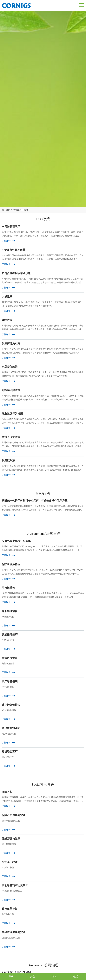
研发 (54, 977)
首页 (7, 210)
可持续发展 (15, 210)
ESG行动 (24, 210)
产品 (33, 977)
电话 (76, 977)
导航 (11, 977)
